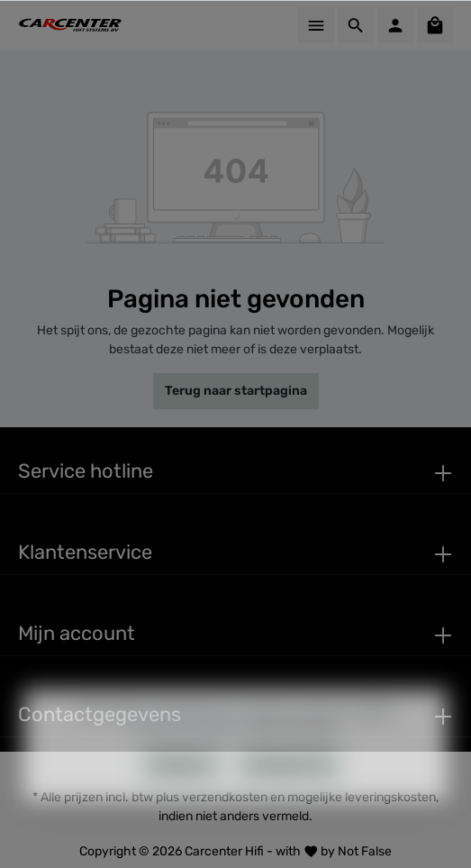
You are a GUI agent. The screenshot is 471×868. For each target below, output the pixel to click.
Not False (365, 851)
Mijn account (77, 633)
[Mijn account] (395, 25)
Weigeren (181, 794)
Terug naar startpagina (236, 391)
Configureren (289, 794)
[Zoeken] (356, 25)
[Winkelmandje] (435, 25)
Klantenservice (85, 552)
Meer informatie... (298, 757)
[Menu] (316, 25)
